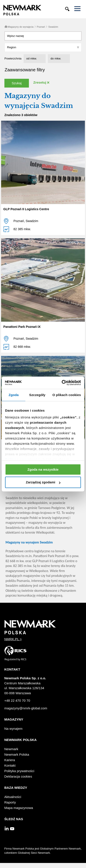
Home (6, 27)
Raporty (10, 802)
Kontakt (10, 765)
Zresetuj (40, 82)
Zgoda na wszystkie (43, 469)
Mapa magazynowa (19, 808)
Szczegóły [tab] (37, 395)
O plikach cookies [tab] (67, 395)
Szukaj (17, 83)
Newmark (11, 749)
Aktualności (13, 797)
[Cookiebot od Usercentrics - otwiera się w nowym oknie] (62, 383)
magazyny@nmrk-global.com (26, 708)
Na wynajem (14, 729)
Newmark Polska (17, 754)
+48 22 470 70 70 (17, 700)
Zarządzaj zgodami (43, 482)
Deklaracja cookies (18, 776)
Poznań (41, 27)
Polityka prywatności (19, 771)
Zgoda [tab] (14, 395)
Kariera (10, 760)
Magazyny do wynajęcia (21, 27)
